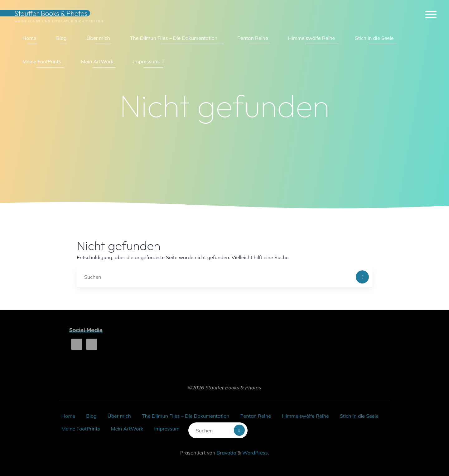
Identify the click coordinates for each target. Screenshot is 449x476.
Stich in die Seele (359, 416)
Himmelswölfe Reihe (305, 416)
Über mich (119, 416)
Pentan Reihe (255, 416)
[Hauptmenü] (431, 15)
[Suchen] (362, 277)
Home (68, 416)
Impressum (167, 429)
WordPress (255, 453)
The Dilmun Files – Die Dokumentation (186, 416)
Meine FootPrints (81, 429)
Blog (91, 416)
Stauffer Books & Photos (51, 13)
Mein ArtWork (127, 429)
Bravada (226, 453)
